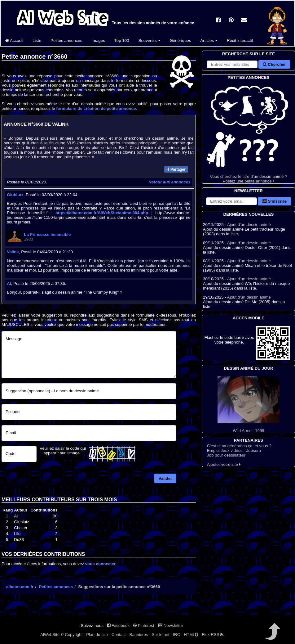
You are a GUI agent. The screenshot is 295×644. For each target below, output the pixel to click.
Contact (119, 635)
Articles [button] (209, 41)
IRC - (178, 635)
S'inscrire (274, 201)
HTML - (192, 635)
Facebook (118, 626)
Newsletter (170, 626)
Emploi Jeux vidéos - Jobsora (234, 450)
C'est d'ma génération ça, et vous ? (239, 446)
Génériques (181, 41)
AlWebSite (50, 635)
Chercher (274, 64)
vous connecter (101, 564)
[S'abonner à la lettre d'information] (231, 201)
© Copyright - (73, 635)
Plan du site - (98, 635)
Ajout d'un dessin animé (249, 225)
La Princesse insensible (47, 234)
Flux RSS (213, 635)
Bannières (139, 635)
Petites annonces (66, 41)
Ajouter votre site (224, 464)
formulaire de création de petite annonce (96, 108)
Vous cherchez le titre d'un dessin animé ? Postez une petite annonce (249, 132)
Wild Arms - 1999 (249, 405)
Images (98, 41)
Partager (176, 169)
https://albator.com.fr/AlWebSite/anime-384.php (102, 213)
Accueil (14, 41)
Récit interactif (240, 41)
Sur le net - (162, 635)
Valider (165, 478)
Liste (37, 41)
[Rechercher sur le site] (232, 64)
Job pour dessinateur (226, 455)
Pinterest (144, 626)
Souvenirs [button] (150, 41)
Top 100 (122, 41)
